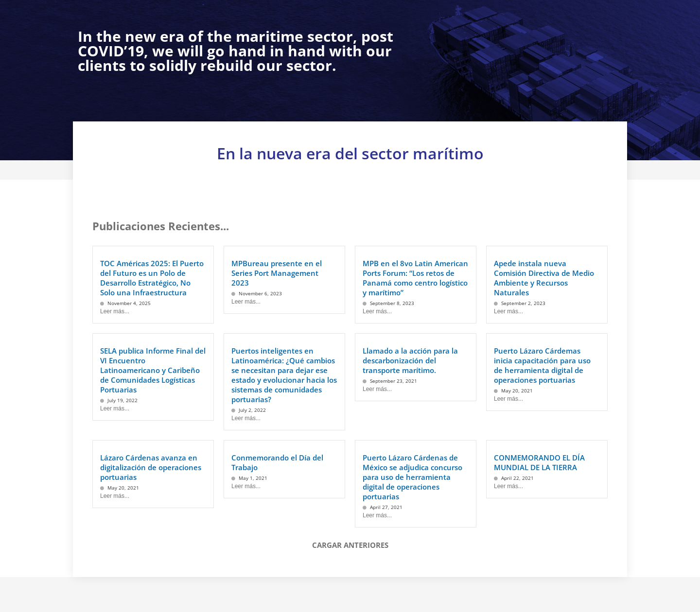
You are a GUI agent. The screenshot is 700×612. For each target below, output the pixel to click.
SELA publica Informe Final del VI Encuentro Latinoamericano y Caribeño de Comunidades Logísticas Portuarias (153, 370)
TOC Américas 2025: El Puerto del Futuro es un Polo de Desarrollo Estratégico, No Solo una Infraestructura (152, 278)
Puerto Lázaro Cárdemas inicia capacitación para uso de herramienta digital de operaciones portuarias (542, 365)
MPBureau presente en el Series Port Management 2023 (277, 273)
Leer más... (115, 311)
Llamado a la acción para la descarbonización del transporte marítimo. (410, 360)
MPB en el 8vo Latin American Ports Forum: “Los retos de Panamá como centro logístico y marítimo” (415, 278)
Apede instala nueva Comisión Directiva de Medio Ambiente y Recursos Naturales (544, 278)
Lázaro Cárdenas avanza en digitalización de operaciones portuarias (151, 467)
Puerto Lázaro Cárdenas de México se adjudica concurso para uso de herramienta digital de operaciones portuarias (412, 477)
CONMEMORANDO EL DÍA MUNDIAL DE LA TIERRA (539, 462)
